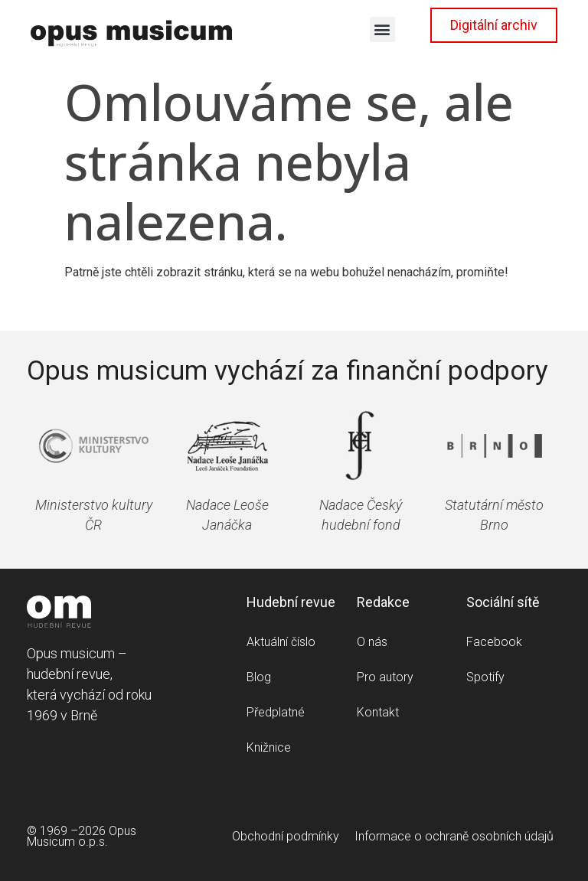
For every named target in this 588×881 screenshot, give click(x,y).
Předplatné (276, 712)
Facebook (494, 642)
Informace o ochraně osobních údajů (454, 836)
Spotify (485, 677)
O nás (372, 642)
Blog (259, 677)
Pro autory (385, 677)
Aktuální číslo (281, 642)
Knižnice (269, 747)
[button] (382, 29)
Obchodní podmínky (286, 836)
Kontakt (378, 712)
